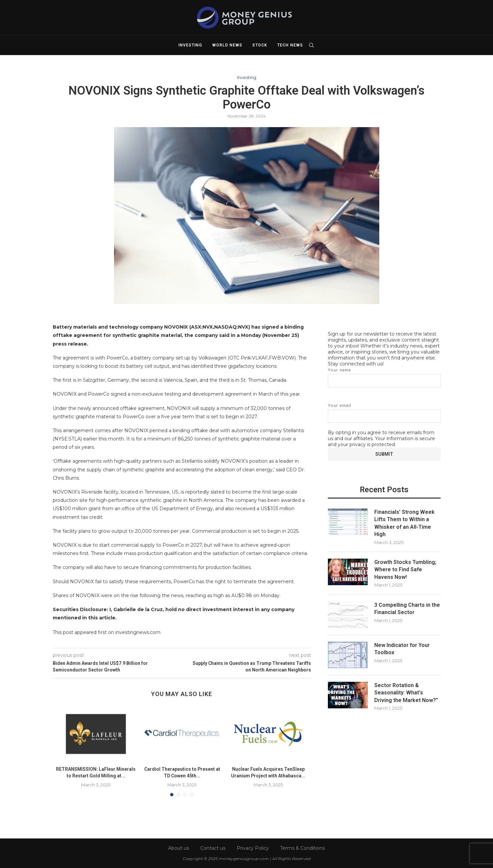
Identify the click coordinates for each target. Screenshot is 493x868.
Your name (384, 377)
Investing (190, 45)
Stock (260, 45)
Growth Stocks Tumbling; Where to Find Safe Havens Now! (405, 569)
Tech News (290, 45)
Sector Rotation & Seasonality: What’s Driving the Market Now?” (406, 692)
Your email (384, 413)
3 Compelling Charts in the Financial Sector (407, 608)
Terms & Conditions (303, 848)
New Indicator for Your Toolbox (402, 648)
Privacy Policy (253, 848)
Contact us (213, 848)
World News (227, 45)
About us (179, 848)
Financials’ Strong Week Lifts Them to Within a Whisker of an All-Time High (404, 523)
